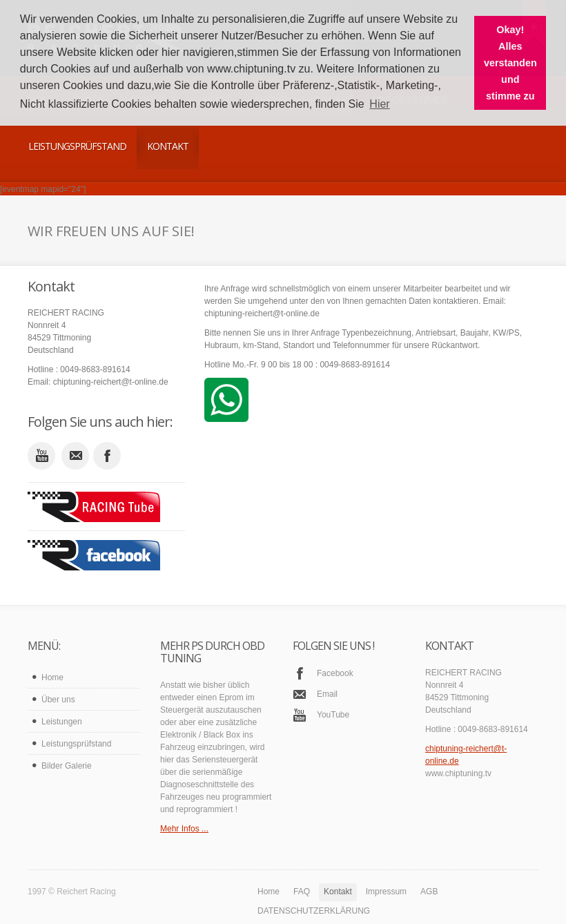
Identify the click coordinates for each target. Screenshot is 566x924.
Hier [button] (379, 104)
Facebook (335, 673)
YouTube (333, 715)
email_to (75, 456)
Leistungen (62, 722)
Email (327, 694)
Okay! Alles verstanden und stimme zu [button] (510, 63)
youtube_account (41, 456)
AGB (429, 892)
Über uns (58, 700)
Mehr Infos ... (184, 829)
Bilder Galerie (67, 766)
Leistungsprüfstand (77, 146)
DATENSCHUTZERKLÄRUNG (314, 911)
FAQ (302, 892)
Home (52, 677)
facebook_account (107, 456)
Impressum (386, 892)
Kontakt (168, 146)
